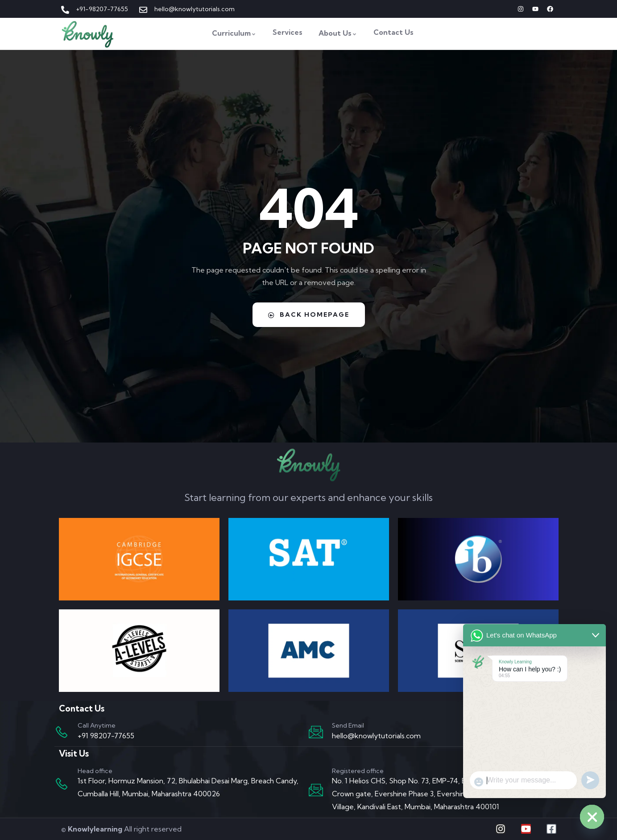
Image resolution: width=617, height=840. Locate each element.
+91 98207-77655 (106, 736)
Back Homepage (309, 314)
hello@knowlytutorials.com (376, 736)
